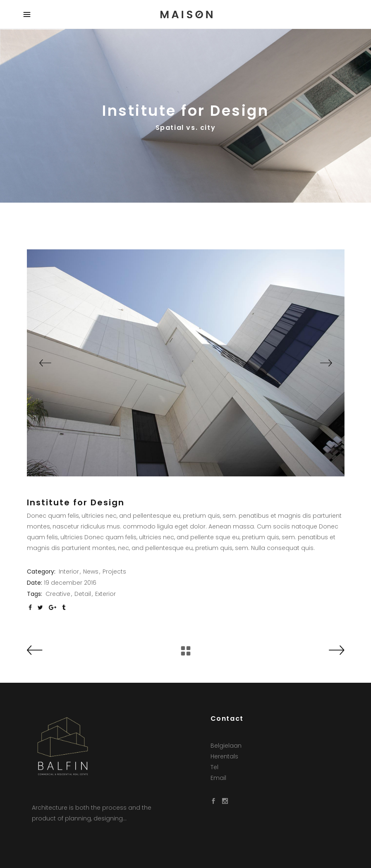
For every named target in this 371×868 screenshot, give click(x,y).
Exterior (105, 594)
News (91, 571)
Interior (69, 571)
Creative (58, 594)
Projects (114, 571)
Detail (83, 594)
